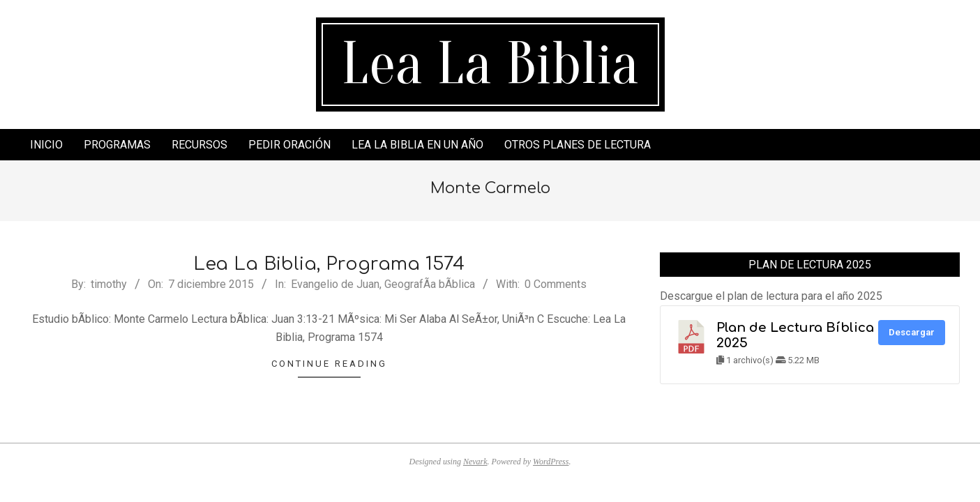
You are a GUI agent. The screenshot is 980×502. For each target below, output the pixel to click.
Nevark (475, 462)
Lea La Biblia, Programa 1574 (329, 264)
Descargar (912, 332)
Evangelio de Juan (335, 284)
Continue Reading (329, 364)
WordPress (551, 462)
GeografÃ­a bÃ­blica (430, 284)
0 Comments (556, 284)
